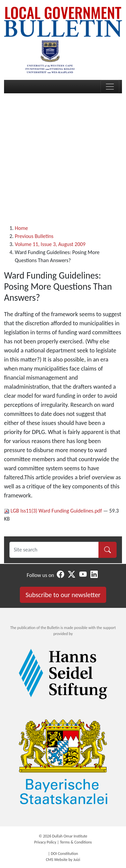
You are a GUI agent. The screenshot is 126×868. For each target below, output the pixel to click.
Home (21, 228)
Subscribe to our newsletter (63, 595)
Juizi (77, 860)
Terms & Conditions (76, 842)
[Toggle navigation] (110, 87)
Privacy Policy (45, 842)
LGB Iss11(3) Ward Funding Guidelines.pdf (54, 511)
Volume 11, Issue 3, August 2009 (50, 244)
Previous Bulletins (34, 236)
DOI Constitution (64, 854)
